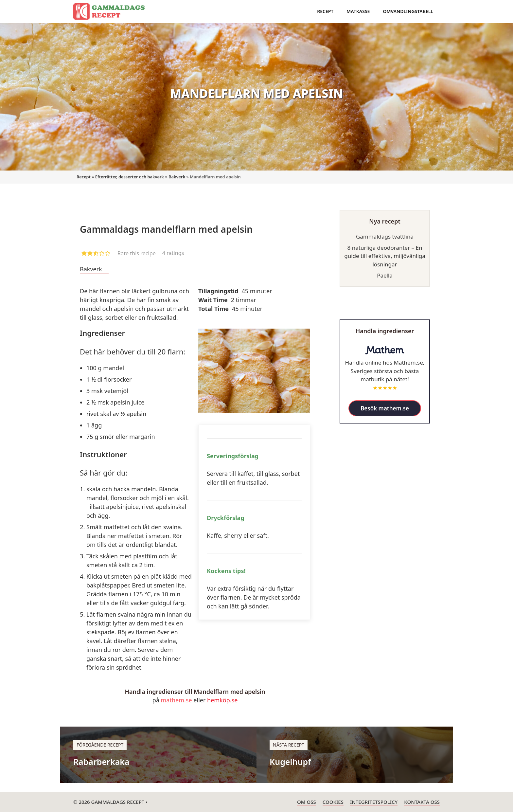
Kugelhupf (290, 762)
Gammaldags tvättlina (385, 236)
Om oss (307, 802)
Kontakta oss (422, 802)
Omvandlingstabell (408, 11)
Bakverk (177, 177)
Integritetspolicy (374, 802)
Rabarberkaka (101, 762)
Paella (385, 275)
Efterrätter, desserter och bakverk (130, 177)
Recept (325, 11)
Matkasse (358, 11)
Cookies (333, 802)
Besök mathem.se (385, 408)
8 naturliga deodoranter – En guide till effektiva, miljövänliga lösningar (385, 256)
